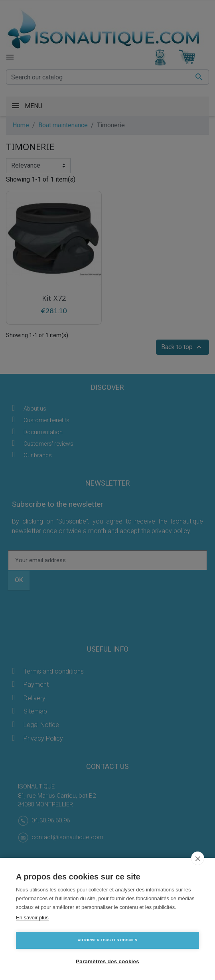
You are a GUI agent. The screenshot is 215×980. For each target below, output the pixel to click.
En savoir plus (32, 918)
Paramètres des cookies (107, 961)
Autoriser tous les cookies (107, 940)
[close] (198, 858)
